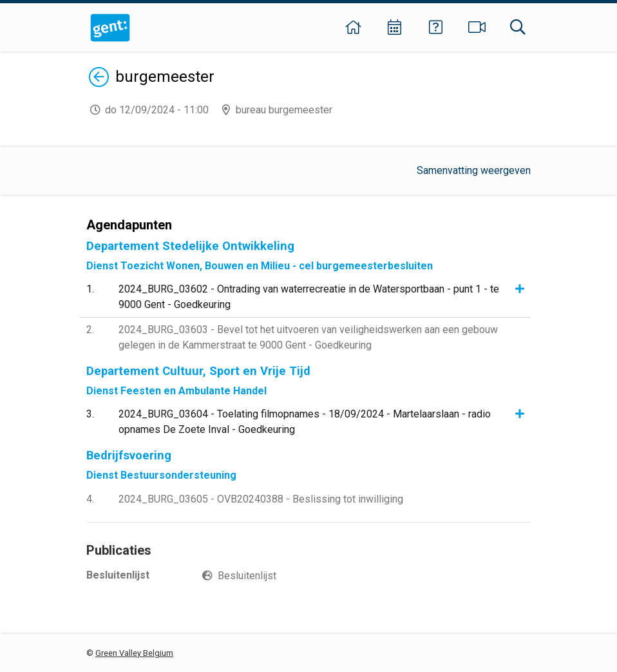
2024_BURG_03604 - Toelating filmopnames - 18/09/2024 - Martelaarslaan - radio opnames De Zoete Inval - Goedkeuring (305, 422)
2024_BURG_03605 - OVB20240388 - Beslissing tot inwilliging (261, 499)
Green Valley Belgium (134, 653)
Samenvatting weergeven (474, 170)
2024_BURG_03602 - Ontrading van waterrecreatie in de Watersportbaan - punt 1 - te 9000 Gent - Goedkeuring (309, 297)
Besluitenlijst (247, 576)
